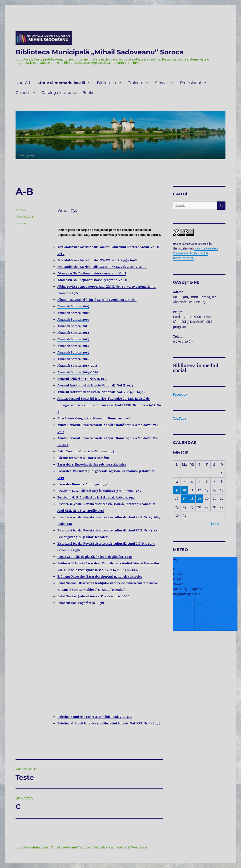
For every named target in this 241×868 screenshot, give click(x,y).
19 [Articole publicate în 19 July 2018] (199, 499)
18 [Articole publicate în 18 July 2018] (192, 499)
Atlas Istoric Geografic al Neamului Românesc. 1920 (94, 418)
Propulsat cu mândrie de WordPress (121, 847)
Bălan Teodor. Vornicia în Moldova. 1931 (86, 451)
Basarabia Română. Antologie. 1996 (83, 484)
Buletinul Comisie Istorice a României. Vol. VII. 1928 (95, 717)
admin (21, 210)
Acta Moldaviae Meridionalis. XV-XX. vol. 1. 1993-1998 (97, 260)
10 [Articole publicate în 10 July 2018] (184, 490)
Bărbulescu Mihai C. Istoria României (84, 458)
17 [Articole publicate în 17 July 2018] (184, 499)
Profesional (190, 83)
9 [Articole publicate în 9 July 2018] (177, 490)
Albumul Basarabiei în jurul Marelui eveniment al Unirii (97, 300)
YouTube (180, 419)
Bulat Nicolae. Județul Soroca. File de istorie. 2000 (93, 596)
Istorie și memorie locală (61, 83)
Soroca (21, 223)
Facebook (180, 395)
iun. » (215, 524)
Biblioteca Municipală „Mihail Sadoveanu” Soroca (100, 52)
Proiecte (135, 83)
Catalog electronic (59, 93)
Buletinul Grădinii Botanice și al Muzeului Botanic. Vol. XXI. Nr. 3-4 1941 (110, 723)
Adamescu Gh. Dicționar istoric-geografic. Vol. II (92, 280)
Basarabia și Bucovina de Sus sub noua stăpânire (92, 464)
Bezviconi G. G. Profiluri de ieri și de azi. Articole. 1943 (96, 497)
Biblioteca (106, 83)
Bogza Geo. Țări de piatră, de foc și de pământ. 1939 (95, 557)
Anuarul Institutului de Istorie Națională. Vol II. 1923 (95, 385)
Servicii (162, 83)
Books (88, 93)
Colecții (23, 93)
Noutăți (23, 83)
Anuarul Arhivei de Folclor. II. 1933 (83, 379)
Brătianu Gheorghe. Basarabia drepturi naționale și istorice (100, 577)
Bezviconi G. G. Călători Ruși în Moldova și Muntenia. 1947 (99, 491)
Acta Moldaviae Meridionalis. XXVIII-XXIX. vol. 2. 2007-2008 (102, 267)
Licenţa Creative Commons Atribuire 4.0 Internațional (196, 253)
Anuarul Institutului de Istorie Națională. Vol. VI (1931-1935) (101, 392)
